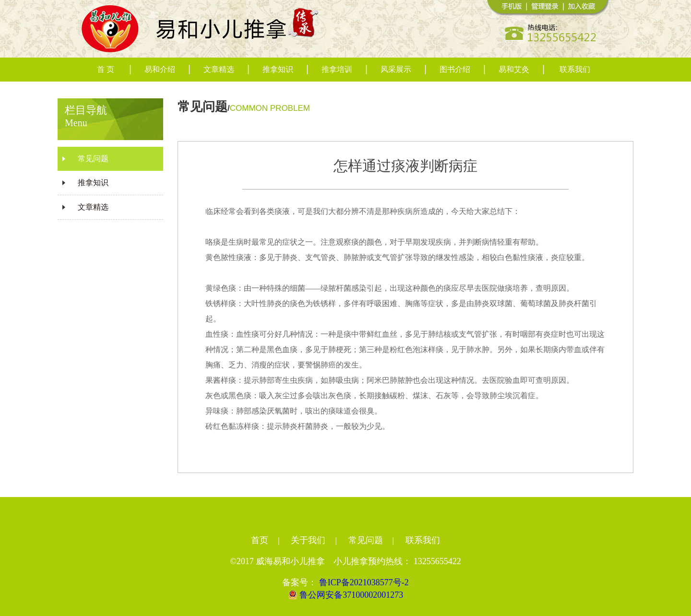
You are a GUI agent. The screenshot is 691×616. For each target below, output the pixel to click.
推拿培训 (337, 69)
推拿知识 (278, 69)
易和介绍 (160, 69)
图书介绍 (455, 69)
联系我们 (575, 69)
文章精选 (219, 69)
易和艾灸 (514, 69)
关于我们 (308, 540)
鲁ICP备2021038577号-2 (364, 582)
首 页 (106, 69)
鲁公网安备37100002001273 (346, 595)
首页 (260, 540)
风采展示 (396, 69)
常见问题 (93, 159)
